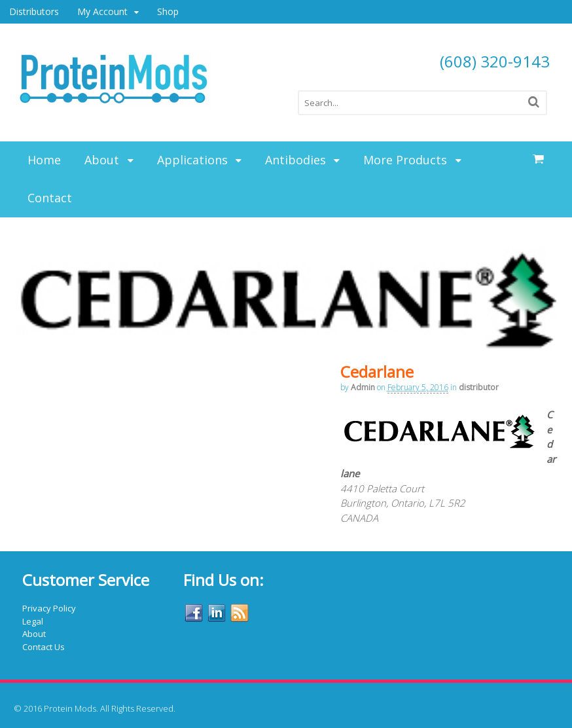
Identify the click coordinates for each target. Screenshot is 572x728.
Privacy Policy (49, 608)
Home (44, 160)
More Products (405, 160)
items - (539, 159)
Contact (50, 198)
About (102, 160)
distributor (479, 387)
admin (363, 387)
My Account (102, 11)
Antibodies (295, 160)
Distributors (34, 11)
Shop (168, 11)
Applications (192, 160)
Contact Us (44, 647)
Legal (33, 621)
